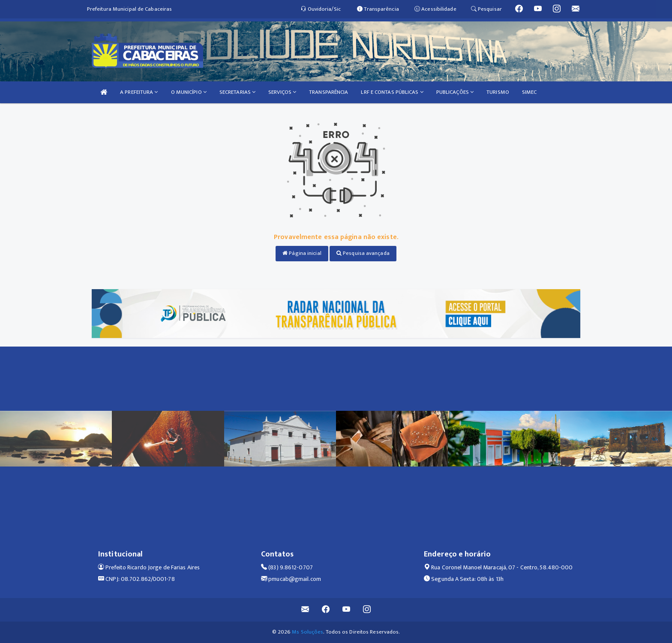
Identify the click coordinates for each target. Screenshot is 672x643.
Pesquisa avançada (363, 253)
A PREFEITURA (139, 92)
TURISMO (498, 92)
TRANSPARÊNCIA (328, 92)
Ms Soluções (307, 632)
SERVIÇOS (282, 92)
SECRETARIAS (237, 92)
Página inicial (302, 253)
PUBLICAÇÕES (455, 92)
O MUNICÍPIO (189, 92)
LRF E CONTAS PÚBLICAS (392, 92)
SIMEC (529, 92)
